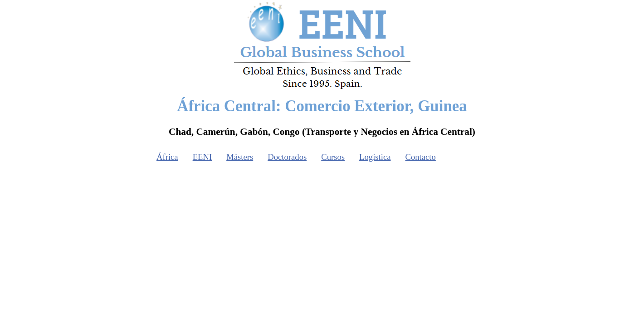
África (167, 157)
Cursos (333, 157)
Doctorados (287, 157)
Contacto (421, 157)
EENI (202, 157)
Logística (375, 157)
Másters (240, 157)
